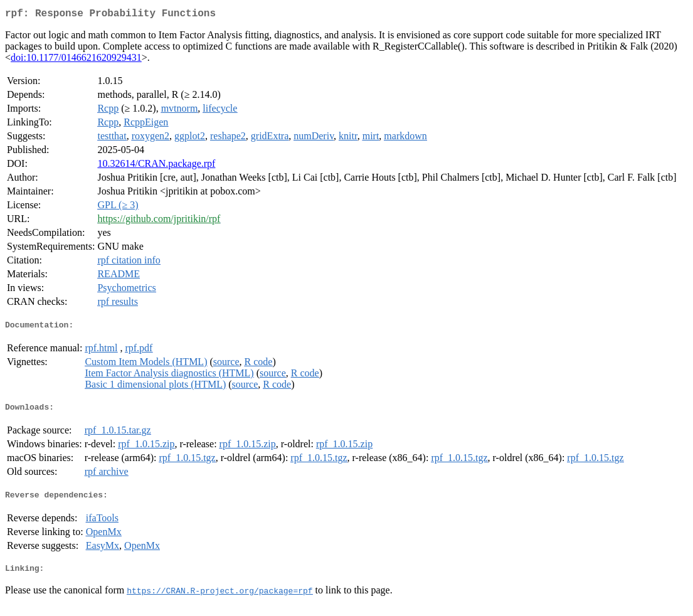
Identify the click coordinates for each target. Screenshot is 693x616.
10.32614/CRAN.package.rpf (156, 166)
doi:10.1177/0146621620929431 (76, 60)
